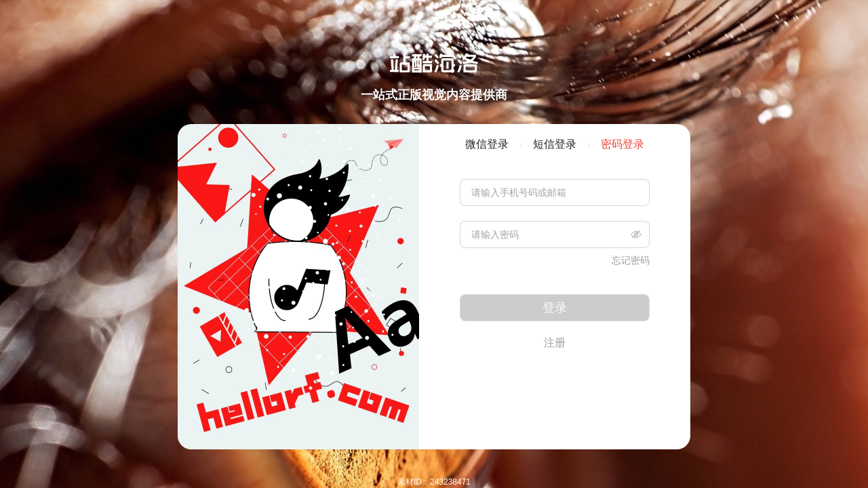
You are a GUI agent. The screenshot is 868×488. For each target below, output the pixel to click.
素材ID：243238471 (434, 482)
